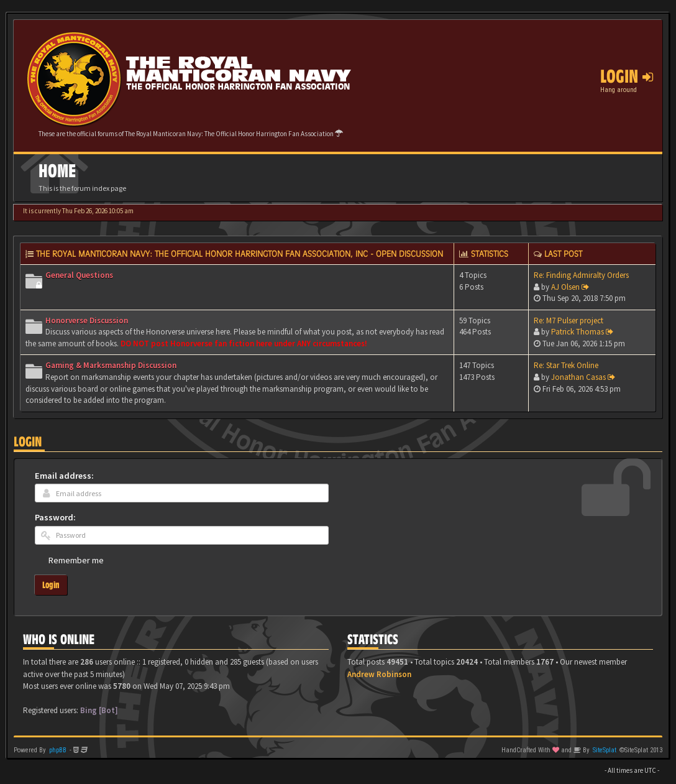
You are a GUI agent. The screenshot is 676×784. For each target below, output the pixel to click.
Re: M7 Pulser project (569, 321)
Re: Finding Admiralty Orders (581, 275)
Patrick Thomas (578, 332)
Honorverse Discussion (87, 321)
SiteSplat (605, 750)
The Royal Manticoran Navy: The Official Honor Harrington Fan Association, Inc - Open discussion (240, 254)
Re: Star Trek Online (566, 365)
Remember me (76, 560)
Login (28, 442)
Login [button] (627, 76)
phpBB (58, 750)
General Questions (79, 275)
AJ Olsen (565, 287)
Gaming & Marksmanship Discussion (111, 365)
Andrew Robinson (379, 674)
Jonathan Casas (578, 377)
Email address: (64, 476)
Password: (55, 517)
